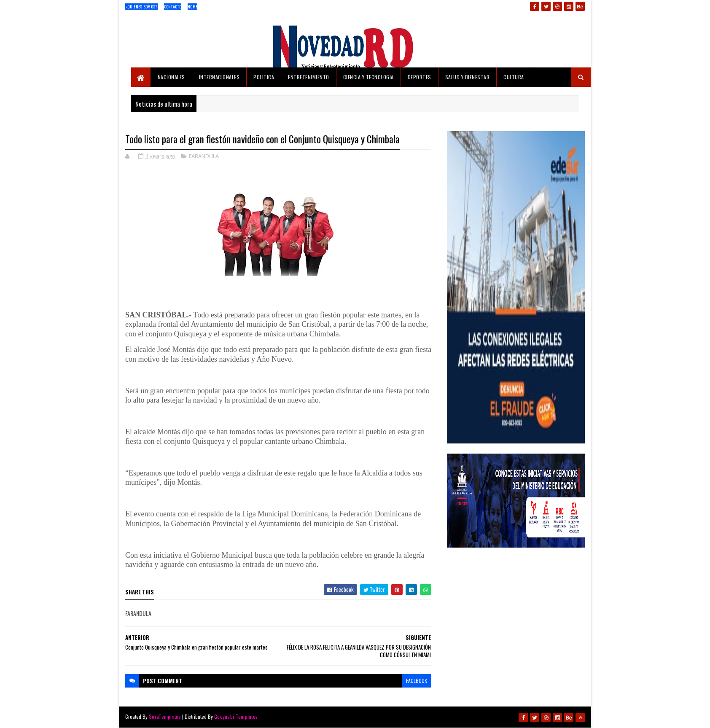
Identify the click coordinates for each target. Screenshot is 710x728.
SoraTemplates (165, 716)
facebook (417, 681)
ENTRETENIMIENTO (309, 77)
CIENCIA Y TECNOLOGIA (368, 77)
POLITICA (264, 77)
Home (192, 7)
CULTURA (514, 77)
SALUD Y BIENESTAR (468, 77)
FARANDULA (204, 156)
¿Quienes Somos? (141, 7)
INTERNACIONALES (219, 77)
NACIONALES (171, 77)
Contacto (173, 7)
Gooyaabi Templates (236, 716)
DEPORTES (420, 77)
